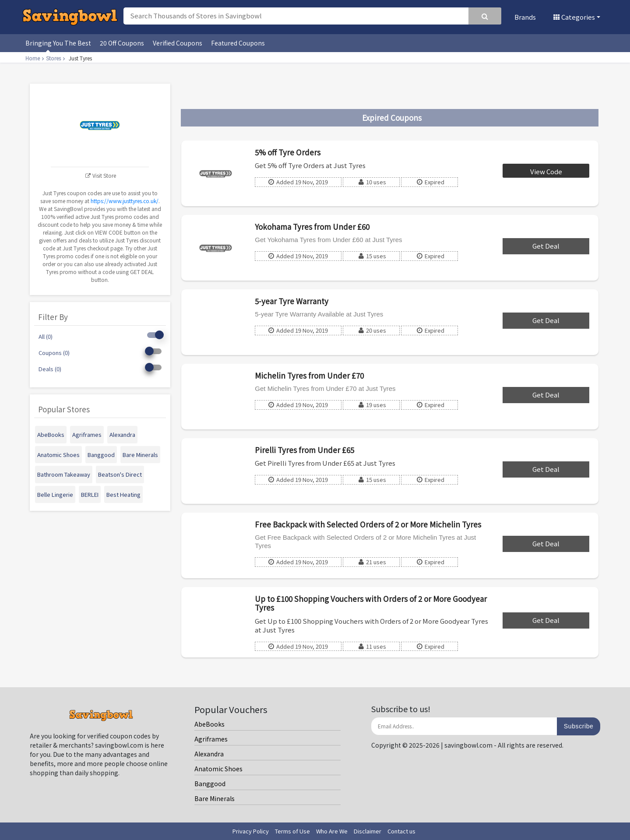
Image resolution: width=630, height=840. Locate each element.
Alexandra (209, 754)
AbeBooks (209, 724)
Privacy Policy (251, 831)
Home (36, 58)
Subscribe (579, 726)
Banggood (210, 784)
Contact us (401, 831)
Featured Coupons (238, 43)
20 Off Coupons (122, 43)
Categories (574, 17)
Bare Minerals (215, 798)
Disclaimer (368, 831)
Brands (525, 17)
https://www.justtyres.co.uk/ (125, 201)
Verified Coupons (178, 43)
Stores (56, 58)
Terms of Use (292, 831)
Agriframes (211, 739)
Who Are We (332, 831)
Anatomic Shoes (218, 769)
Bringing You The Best (58, 43)
